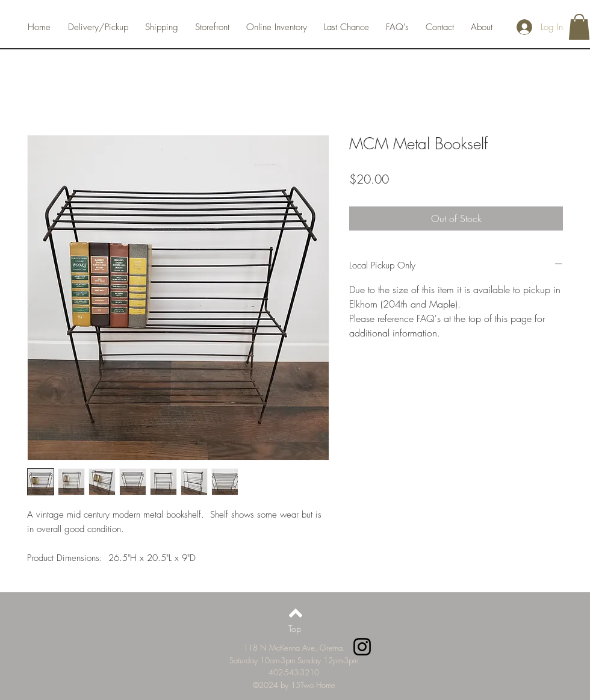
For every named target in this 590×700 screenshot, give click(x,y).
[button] (579, 27)
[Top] (295, 629)
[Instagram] (362, 647)
